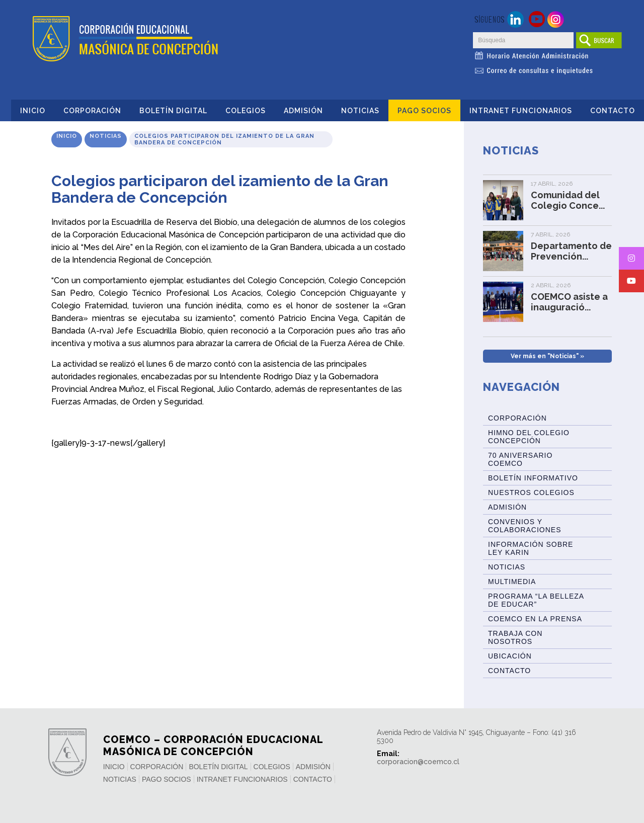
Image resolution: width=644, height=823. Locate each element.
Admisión (303, 111)
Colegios (246, 111)
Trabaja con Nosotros (515, 637)
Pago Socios (424, 111)
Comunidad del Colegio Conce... (568, 200)
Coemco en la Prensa (535, 619)
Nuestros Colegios (531, 492)
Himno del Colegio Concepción (529, 437)
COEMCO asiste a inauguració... (569, 302)
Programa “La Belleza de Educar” (536, 600)
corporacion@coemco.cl (418, 762)
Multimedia (512, 582)
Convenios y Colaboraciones (525, 526)
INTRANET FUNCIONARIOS (521, 111)
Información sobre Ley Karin (531, 548)
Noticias (360, 111)
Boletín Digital (173, 111)
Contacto (613, 111)
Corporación (92, 111)
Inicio (33, 111)
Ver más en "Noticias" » (547, 356)
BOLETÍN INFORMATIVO (533, 478)
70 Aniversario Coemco (520, 459)
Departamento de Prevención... (571, 251)
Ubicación (510, 656)
